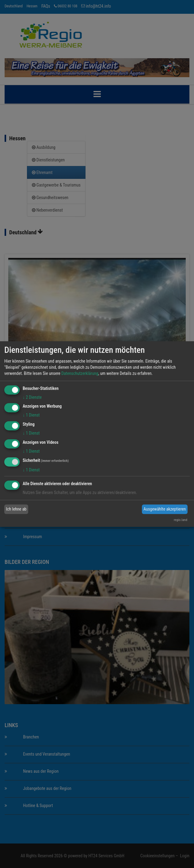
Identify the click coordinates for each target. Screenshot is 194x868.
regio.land (181, 520)
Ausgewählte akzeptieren (165, 509)
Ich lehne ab (16, 509)
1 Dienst (31, 415)
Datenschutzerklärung (80, 373)
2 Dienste (32, 397)
